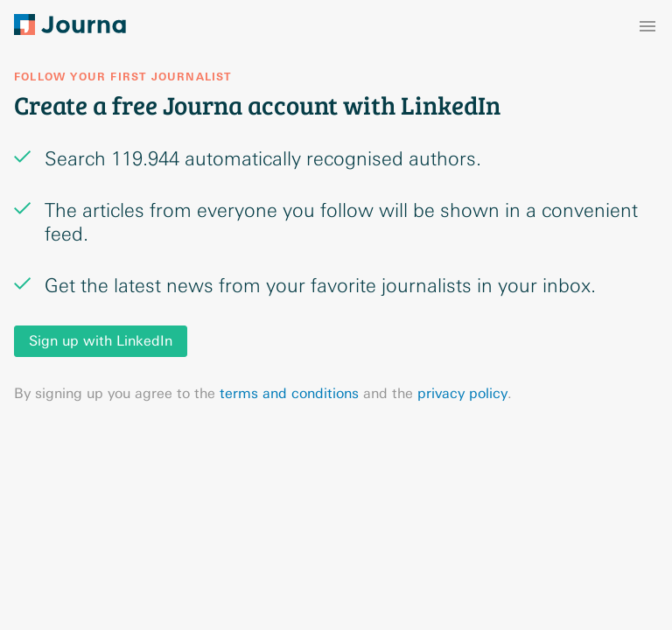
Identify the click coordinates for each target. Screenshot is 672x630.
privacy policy (462, 393)
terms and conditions (289, 393)
